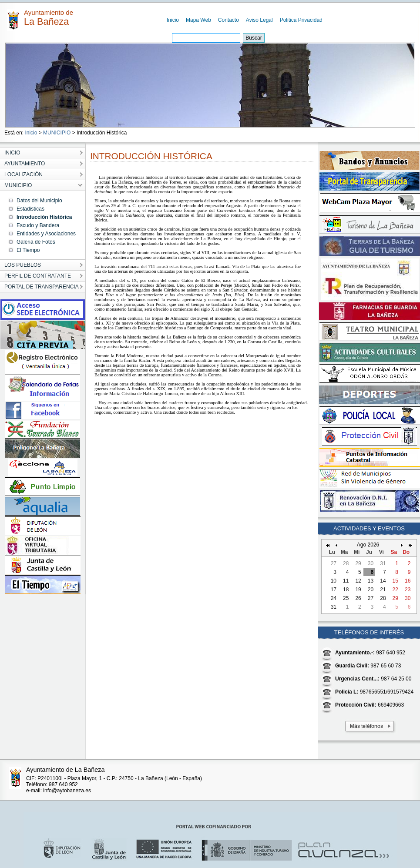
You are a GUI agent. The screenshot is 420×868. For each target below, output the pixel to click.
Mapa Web (198, 20)
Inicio (173, 20)
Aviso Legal (259, 20)
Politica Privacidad (301, 20)
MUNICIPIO (57, 133)
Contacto (228, 20)
